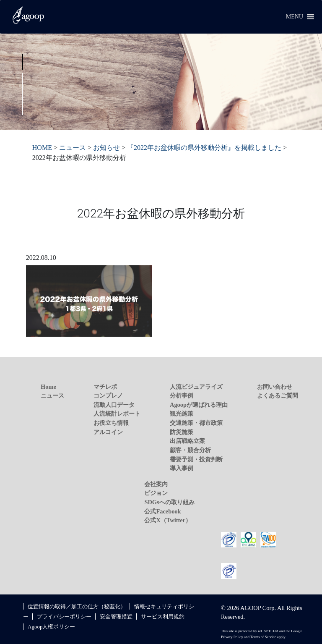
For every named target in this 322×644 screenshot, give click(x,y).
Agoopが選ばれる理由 (199, 405)
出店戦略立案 (187, 441)
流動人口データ (114, 405)
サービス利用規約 (163, 617)
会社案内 (156, 484)
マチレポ (105, 387)
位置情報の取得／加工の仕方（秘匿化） (77, 606)
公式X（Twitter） (168, 520)
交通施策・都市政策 (196, 423)
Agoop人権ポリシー (51, 627)
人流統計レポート (117, 414)
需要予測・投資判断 (196, 459)
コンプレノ (108, 395)
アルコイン (108, 432)
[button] (295, 17)
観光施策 (182, 414)
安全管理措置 (116, 617)
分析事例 (182, 395)
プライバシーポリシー (64, 617)
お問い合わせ (275, 387)
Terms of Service (263, 637)
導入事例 (182, 468)
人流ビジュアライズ (196, 387)
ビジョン (156, 493)
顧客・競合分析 (190, 450)
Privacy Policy (232, 637)
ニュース (52, 395)
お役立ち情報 (111, 423)
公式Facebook (162, 511)
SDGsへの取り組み (169, 502)
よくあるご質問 (278, 395)
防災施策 (182, 432)
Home (48, 387)
